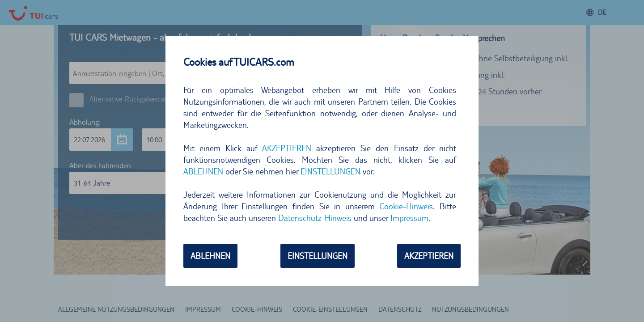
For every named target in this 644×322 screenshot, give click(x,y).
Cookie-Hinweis (406, 206)
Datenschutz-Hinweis (315, 218)
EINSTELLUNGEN (330, 171)
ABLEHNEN (203, 171)
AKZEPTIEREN (287, 148)
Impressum (409, 218)
